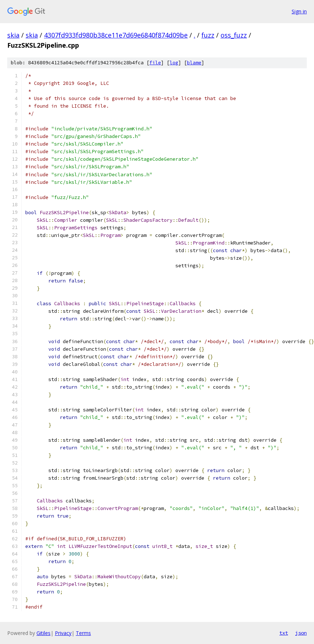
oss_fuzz (234, 35)
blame (194, 63)
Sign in (299, 11)
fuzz (208, 35)
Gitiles (43, 633)
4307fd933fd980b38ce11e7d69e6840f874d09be (116, 35)
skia (13, 35)
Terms (83, 633)
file (155, 63)
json (301, 633)
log (174, 63)
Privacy (63, 633)
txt (284, 633)
